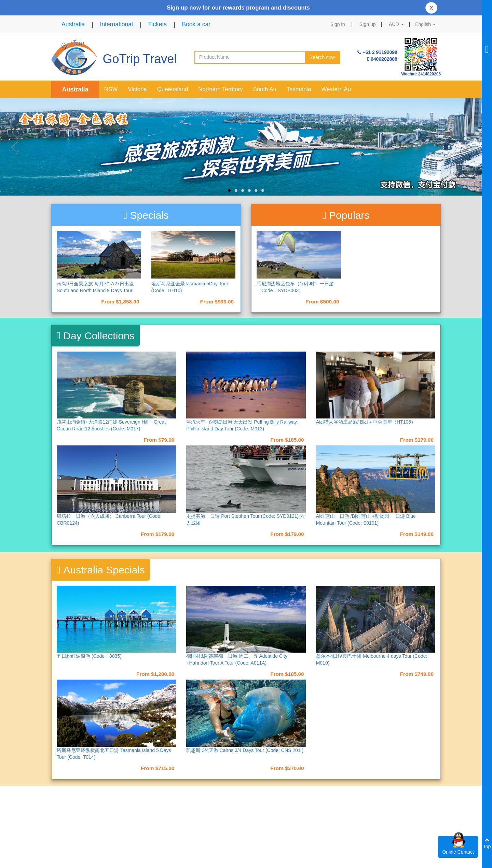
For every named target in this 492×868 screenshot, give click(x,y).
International (117, 24)
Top (487, 843)
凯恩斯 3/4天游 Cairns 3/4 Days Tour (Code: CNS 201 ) (245, 750)
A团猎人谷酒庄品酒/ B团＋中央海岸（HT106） (366, 422)
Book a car (196, 24)
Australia (73, 24)
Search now (322, 57)
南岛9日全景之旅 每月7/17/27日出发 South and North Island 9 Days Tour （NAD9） (95, 290)
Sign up (367, 24)
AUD (396, 24)
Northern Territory (220, 89)
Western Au (336, 89)
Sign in (338, 24)
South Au (265, 89)
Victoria (137, 89)
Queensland (173, 89)
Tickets (157, 24)
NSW (111, 89)
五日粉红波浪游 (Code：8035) (89, 656)
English (425, 24)
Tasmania (299, 89)
